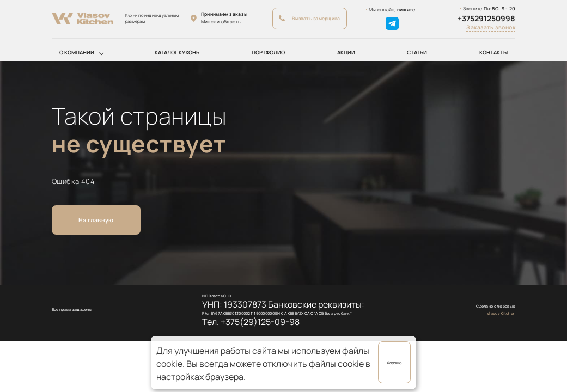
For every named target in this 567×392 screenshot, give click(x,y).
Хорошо (394, 363)
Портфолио (268, 53)
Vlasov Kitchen (501, 313)
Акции (346, 53)
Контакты (493, 53)
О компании (77, 53)
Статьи (417, 53)
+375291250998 (486, 19)
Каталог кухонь (177, 53)
